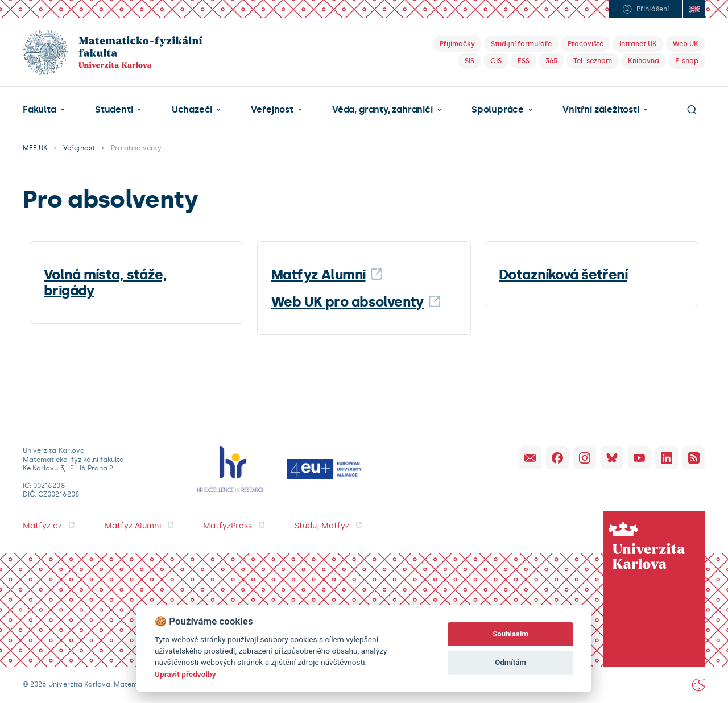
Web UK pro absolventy (348, 302)
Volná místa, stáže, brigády (105, 282)
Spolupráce (498, 110)
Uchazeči (192, 110)
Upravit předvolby (185, 674)
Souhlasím (510, 634)
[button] (44, 110)
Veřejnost (272, 110)
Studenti (114, 110)
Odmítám (510, 662)
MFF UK (35, 148)
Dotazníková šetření (563, 274)
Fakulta (40, 110)
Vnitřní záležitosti (601, 110)
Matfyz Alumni (318, 274)
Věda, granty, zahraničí (382, 110)
